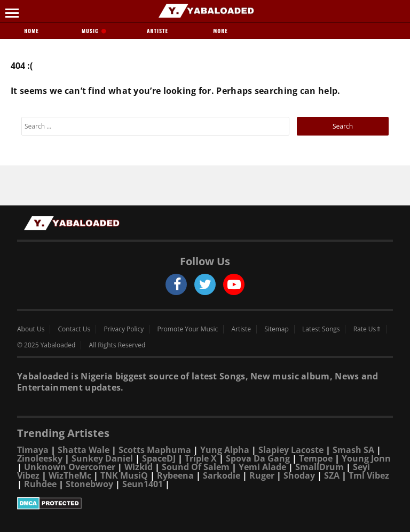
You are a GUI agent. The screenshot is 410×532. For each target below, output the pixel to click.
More (220, 31)
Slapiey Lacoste (291, 450)
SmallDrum (320, 467)
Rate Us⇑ (368, 329)
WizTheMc (70, 475)
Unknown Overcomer (70, 467)
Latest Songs (321, 329)
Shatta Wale (84, 450)
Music (94, 31)
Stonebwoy (89, 484)
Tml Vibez (369, 475)
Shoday (299, 475)
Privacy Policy (124, 329)
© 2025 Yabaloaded (46, 345)
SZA (332, 475)
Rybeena (175, 475)
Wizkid (139, 467)
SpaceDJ (159, 458)
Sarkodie (222, 475)
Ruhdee (40, 484)
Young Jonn (366, 458)
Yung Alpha (225, 450)
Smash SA (353, 450)
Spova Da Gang (258, 458)
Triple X (201, 458)
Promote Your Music (188, 329)
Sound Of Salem (196, 467)
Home (31, 31)
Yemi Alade (262, 467)
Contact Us (74, 329)
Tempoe (316, 458)
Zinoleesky (40, 458)
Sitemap (277, 329)
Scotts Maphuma (155, 450)
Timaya (33, 450)
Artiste (157, 31)
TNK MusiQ (124, 475)
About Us (31, 329)
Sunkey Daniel (102, 458)
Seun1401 (143, 484)
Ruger (262, 475)
